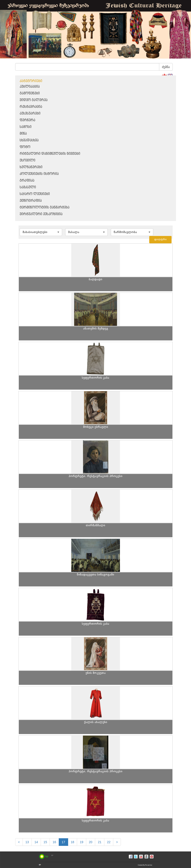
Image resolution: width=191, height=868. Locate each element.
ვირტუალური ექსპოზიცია (41, 214)
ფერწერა (27, 120)
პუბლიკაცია (30, 87)
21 (100, 842)
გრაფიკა (27, 181)
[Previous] (19, 842)
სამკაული (28, 187)
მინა (23, 134)
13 (27, 842)
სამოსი (26, 127)
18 (73, 842)
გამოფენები (30, 93)
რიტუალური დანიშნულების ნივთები (50, 154)
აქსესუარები (30, 114)
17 (63, 842)
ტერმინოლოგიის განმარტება (45, 207)
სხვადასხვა (29, 140)
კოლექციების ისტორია (39, 174)
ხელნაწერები (31, 167)
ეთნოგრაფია (31, 201)
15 (45, 842)
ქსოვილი (27, 160)
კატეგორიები (31, 81)
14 (36, 842)
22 (109, 842)
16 (54, 842)
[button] (41, 232)
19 (82, 842)
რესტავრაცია (31, 107)
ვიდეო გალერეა (34, 100)
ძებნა (166, 67)
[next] (117, 842)
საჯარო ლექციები (35, 194)
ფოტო (25, 147)
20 (91, 842)
